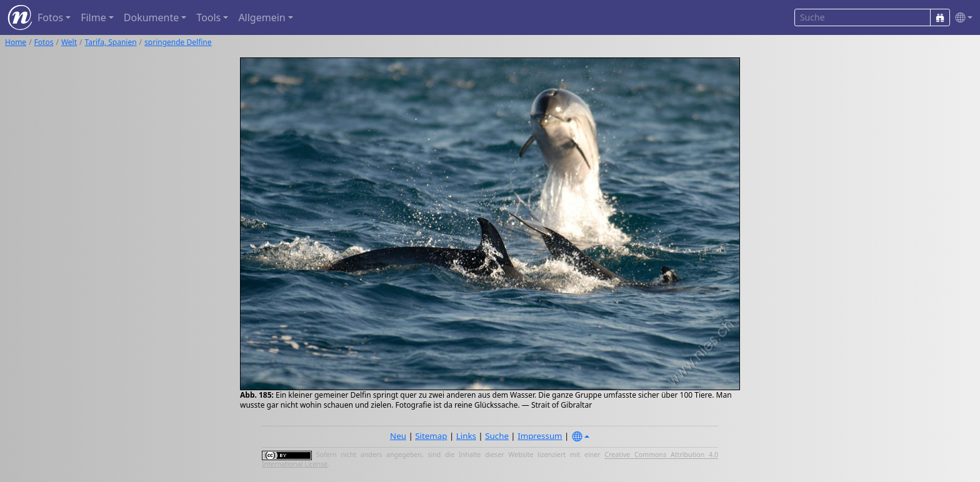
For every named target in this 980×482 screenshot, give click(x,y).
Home (16, 42)
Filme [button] (93, 17)
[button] (961, 18)
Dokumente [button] (151, 17)
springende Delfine (178, 42)
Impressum (540, 436)
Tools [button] (208, 17)
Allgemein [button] (262, 17)
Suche (497, 436)
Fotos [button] (50, 17)
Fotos (44, 42)
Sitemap (431, 436)
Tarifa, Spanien (111, 42)
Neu (398, 436)
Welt (69, 42)
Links (466, 436)
